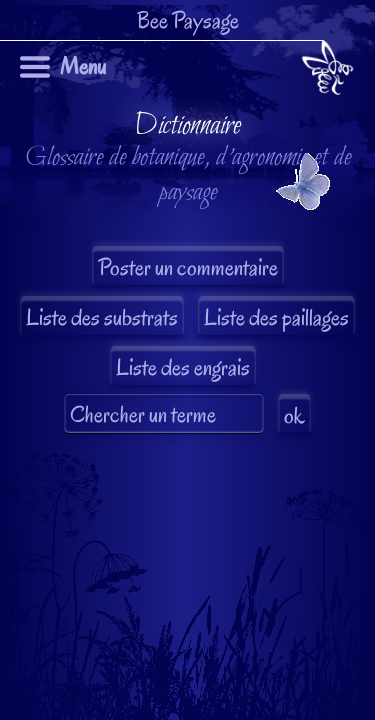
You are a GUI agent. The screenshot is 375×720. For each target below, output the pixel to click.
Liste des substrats (102, 317)
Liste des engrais (183, 367)
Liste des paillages (276, 317)
